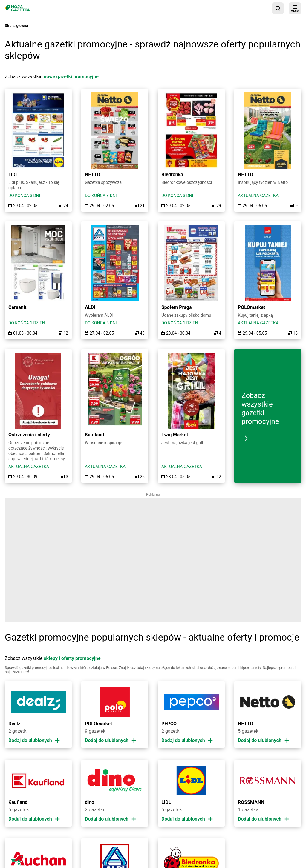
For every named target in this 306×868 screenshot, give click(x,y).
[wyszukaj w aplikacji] (278, 8)
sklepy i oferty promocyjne (72, 658)
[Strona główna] (17, 8)
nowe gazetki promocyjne (71, 77)
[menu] (295, 8)
